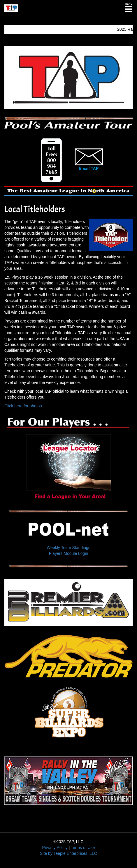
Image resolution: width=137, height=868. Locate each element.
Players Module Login (69, 553)
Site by (46, 853)
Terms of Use (83, 848)
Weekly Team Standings (68, 548)
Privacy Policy (55, 848)
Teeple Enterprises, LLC (75, 853)
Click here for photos (23, 406)
